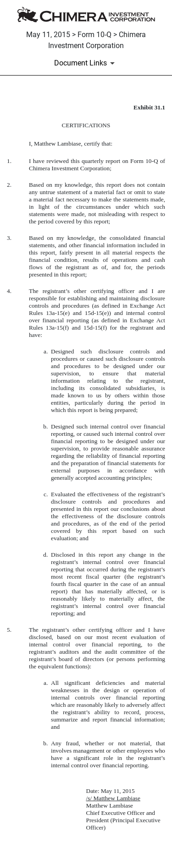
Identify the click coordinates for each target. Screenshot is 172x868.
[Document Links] (86, 63)
